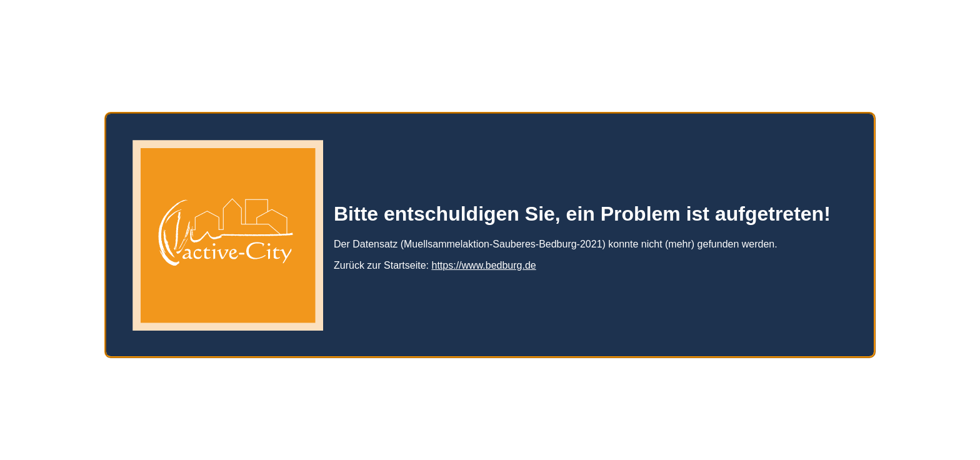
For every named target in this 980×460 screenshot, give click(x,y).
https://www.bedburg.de (484, 260)
